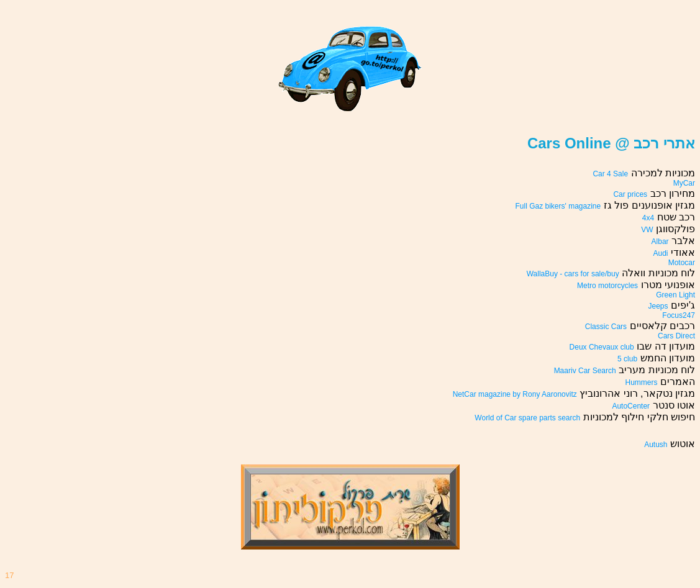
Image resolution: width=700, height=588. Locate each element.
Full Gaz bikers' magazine (558, 206)
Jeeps (658, 306)
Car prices (630, 194)
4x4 (648, 218)
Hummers (642, 382)
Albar (660, 242)
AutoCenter (631, 406)
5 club (627, 359)
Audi (661, 253)
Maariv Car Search (585, 371)
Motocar (682, 263)
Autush (656, 445)
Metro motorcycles (607, 286)
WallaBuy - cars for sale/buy (573, 274)
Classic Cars (606, 327)
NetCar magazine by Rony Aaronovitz (515, 394)
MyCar (684, 183)
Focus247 (679, 315)
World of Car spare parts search (527, 418)
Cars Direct (676, 336)
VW (647, 230)
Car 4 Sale (610, 174)
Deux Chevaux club (602, 347)
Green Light (675, 295)
